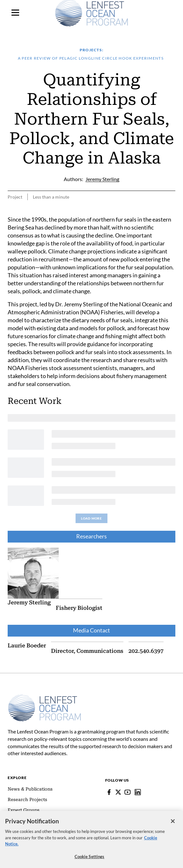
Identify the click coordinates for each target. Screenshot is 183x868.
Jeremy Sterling (29, 602)
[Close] (173, 822)
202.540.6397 (146, 651)
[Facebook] (109, 792)
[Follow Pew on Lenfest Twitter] (118, 792)
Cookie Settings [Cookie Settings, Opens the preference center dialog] (90, 858)
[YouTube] (128, 792)
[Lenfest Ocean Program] (138, 792)
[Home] (44, 697)
